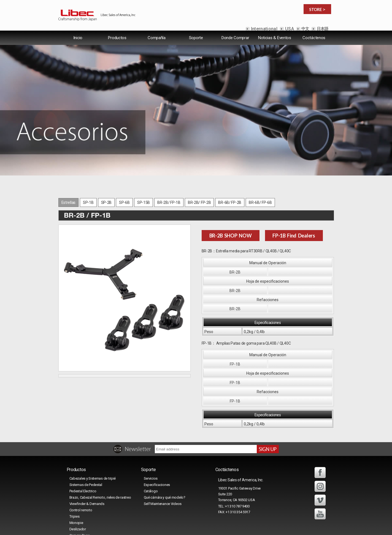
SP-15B (144, 167)
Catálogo (151, 455)
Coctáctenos (314, 42)
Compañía (157, 42)
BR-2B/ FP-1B (169, 167)
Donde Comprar (235, 42)
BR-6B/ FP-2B (230, 167)
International (264, 29)
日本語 (322, 29)
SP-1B (88, 167)
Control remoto (81, 474)
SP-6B (124, 167)
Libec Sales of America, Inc (189, 522)
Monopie (76, 487)
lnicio (78, 42)
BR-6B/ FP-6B (260, 167)
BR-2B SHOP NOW (231, 200)
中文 (305, 29)
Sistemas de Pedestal (86, 449)
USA (289, 29)
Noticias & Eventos (275, 42)
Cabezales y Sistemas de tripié (93, 443)
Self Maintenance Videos (163, 468)
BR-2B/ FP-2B (199, 167)
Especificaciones (157, 449)
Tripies (75, 481)
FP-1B (235, 328)
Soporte (196, 42)
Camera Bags (80, 500)
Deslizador (78, 493)
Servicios (151, 443)
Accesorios (78, 512)
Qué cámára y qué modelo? (165, 462)
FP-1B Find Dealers (294, 200)
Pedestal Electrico (83, 455)
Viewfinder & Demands (87, 468)
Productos (117, 42)
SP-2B (106, 167)
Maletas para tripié (83, 506)
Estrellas (68, 167)
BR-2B (235, 236)
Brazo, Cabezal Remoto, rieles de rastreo (100, 462)
